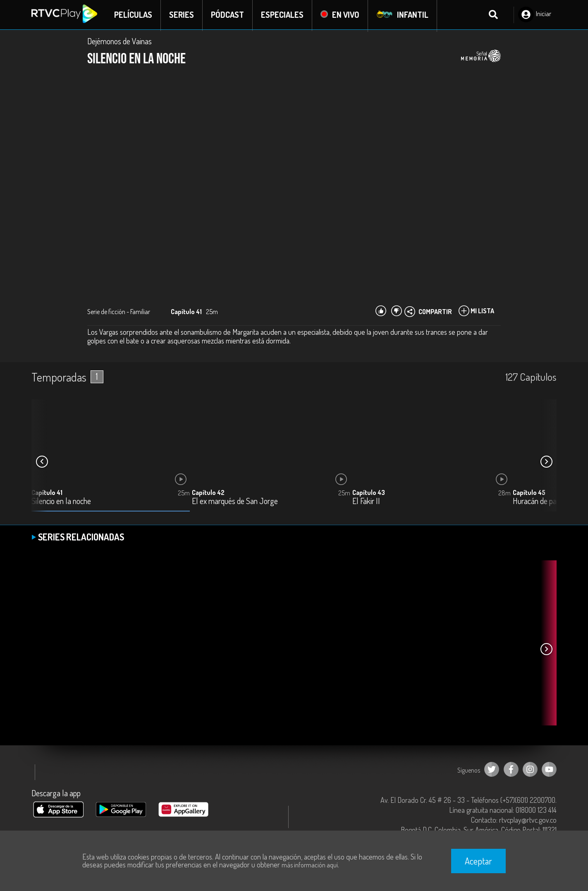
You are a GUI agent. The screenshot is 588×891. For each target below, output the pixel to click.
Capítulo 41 (47, 494)
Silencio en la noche (61, 503)
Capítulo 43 (369, 494)
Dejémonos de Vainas (120, 42)
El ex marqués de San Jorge (235, 503)
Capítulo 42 (208, 494)
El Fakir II (366, 503)
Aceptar (478, 861)
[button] (546, 463)
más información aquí (310, 865)
